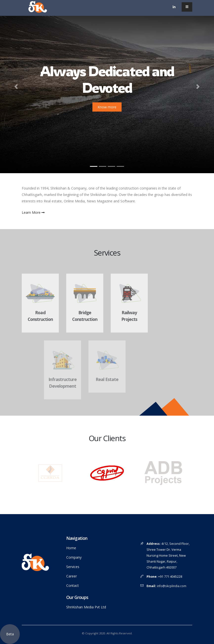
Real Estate (107, 379)
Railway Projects (129, 316)
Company (74, 557)
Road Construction (40, 316)
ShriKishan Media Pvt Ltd (86, 607)
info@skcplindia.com (172, 586)
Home (71, 548)
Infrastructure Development (63, 383)
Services (73, 567)
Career (72, 576)
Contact (73, 585)
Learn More (33, 212)
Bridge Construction (85, 316)
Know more (107, 107)
